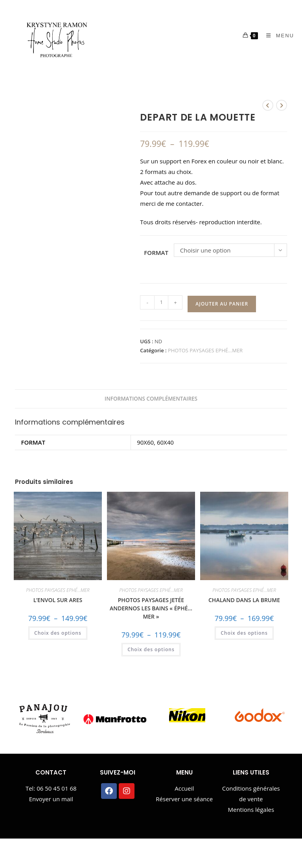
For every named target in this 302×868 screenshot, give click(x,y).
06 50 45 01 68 (56, 788)
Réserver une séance (184, 799)
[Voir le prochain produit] (282, 105)
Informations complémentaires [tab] (151, 399)
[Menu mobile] (277, 36)
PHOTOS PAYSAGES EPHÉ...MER (205, 350)
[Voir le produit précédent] (268, 105)
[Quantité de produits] (161, 302)
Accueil (184, 788)
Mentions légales (251, 809)
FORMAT (156, 253)
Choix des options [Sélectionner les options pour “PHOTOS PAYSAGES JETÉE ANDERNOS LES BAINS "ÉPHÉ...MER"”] (151, 649)
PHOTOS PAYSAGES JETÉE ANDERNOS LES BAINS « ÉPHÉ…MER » (151, 608)
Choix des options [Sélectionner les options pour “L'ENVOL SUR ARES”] (58, 633)
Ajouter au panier (222, 304)
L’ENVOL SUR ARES (58, 600)
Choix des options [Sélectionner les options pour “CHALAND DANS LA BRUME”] (244, 633)
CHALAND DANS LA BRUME (244, 600)
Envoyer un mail (51, 799)
